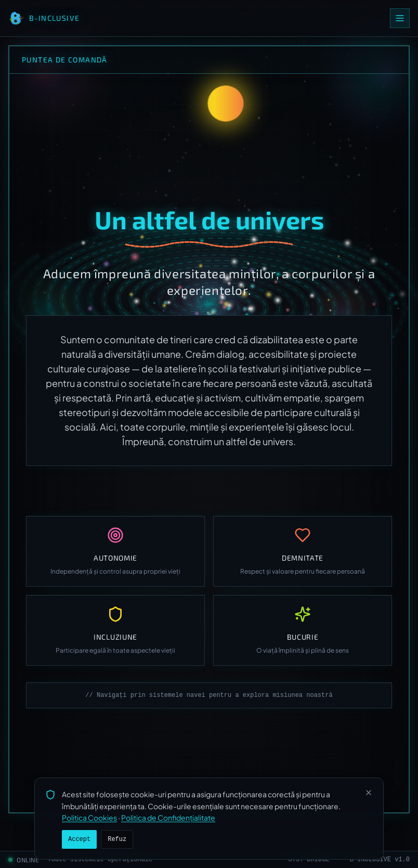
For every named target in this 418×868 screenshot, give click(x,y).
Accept (79, 839)
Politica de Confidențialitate (168, 818)
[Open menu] (400, 18)
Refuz (117, 839)
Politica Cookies (89, 818)
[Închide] (369, 793)
